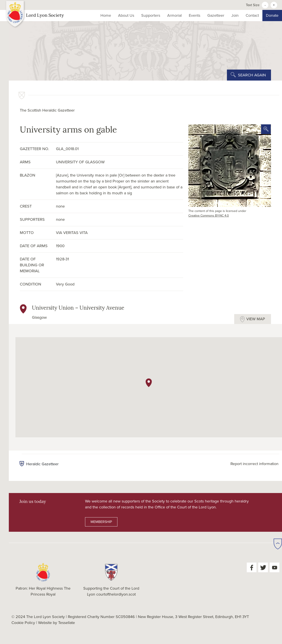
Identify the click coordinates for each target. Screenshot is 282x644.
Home (106, 15)
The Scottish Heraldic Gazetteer (47, 110)
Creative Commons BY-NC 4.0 (209, 216)
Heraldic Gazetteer (39, 464)
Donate (272, 15)
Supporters (151, 15)
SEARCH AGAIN (252, 75)
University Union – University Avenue (78, 308)
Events (195, 15)
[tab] (253, 319)
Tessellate (67, 623)
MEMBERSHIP (101, 522)
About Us (126, 15)
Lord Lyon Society (35, 16)
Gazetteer (216, 15)
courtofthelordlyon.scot (116, 594)
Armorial (174, 15)
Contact (252, 15)
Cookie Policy (23, 623)
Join (235, 15)
